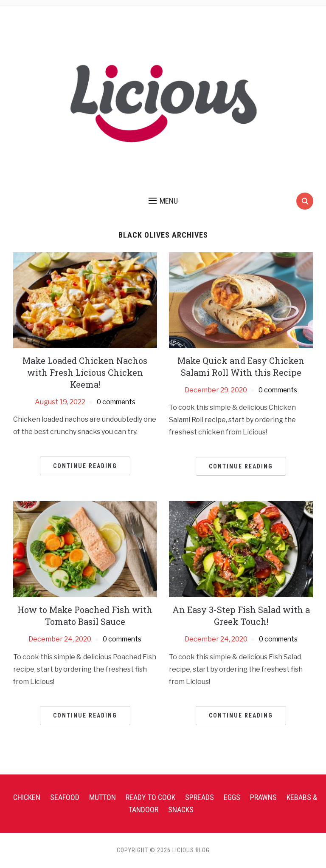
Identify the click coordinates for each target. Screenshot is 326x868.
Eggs (232, 797)
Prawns (263, 797)
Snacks (181, 810)
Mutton (103, 797)
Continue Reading (85, 466)
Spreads (200, 797)
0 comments (116, 402)
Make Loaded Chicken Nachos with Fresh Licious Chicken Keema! (85, 372)
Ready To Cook (150, 797)
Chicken (27, 797)
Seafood (65, 797)
